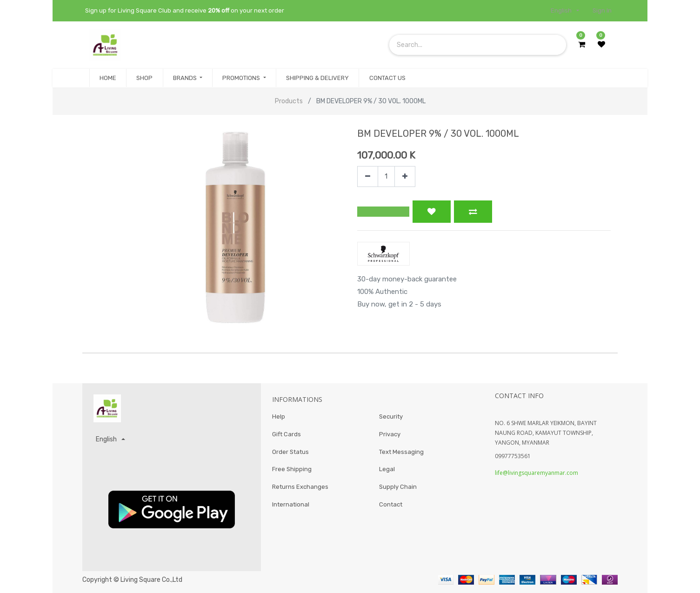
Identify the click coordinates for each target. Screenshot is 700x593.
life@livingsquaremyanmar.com (537, 473)
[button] (383, 212)
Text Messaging (401, 454)
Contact (391, 509)
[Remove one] (368, 177)
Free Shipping (292, 472)
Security (391, 417)
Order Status (290, 454)
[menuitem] (108, 78)
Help (279, 417)
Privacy (390, 436)
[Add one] (405, 177)
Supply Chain (398, 490)
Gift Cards (287, 436)
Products (289, 101)
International (291, 509)
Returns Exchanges (300, 490)
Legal (387, 472)
